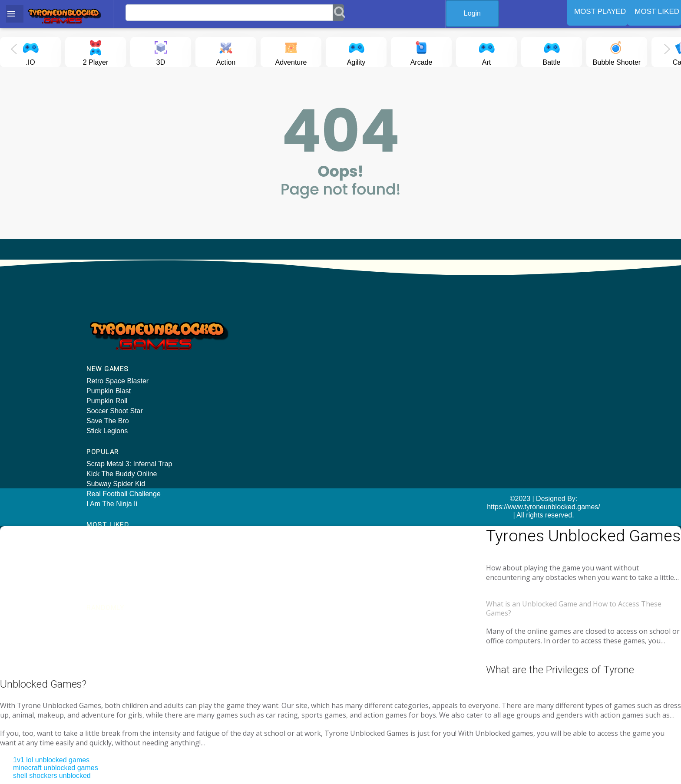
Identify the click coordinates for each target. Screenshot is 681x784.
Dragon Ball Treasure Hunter (522, 348)
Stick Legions (107, 432)
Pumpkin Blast (109, 392)
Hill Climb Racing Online (385, 328)
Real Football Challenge (254, 358)
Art (486, 51)
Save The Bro (108, 422)
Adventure (291, 51)
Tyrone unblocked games (505, 560)
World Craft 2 (498, 368)
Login (479, 13)
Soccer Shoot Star (115, 412)
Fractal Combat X (504, 328)
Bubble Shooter (617, 51)
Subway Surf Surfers (509, 378)
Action (226, 51)
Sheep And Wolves (507, 338)
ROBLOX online (372, 338)
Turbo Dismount (372, 378)
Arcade (421, 51)
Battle (552, 51)
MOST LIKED (657, 12)
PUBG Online (368, 358)
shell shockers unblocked (52, 744)
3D (161, 51)
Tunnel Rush (367, 368)
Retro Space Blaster (117, 382)
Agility (356, 51)
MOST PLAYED (600, 12)
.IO (30, 51)
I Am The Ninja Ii (242, 368)
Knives (488, 358)
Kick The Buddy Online (252, 338)
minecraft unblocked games (56, 736)
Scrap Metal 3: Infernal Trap (260, 328)
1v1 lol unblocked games (51, 728)
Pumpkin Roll (107, 402)
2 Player (96, 51)
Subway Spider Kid (246, 348)
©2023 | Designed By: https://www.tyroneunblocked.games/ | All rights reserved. (340, 505)
